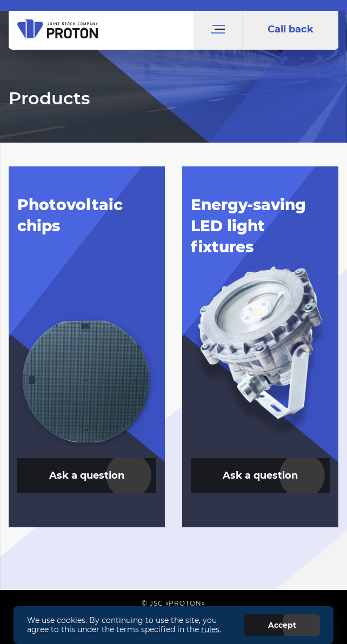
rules (210, 629)
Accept (282, 625)
